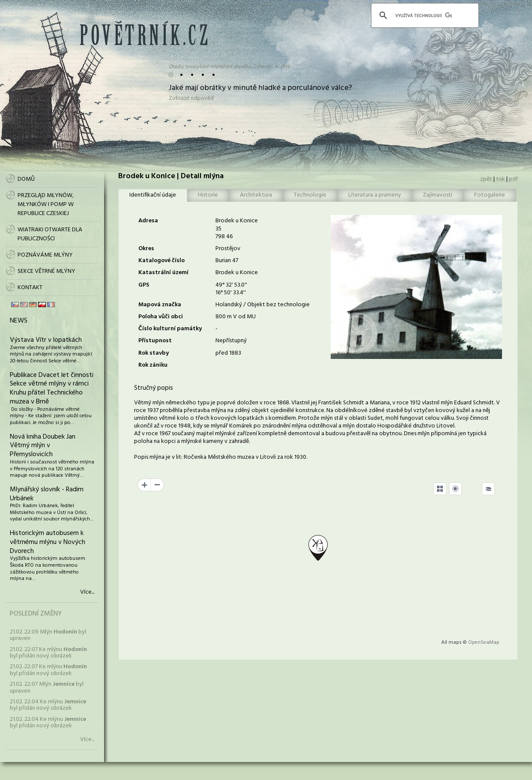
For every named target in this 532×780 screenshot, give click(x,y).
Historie (208, 195)
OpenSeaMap (484, 643)
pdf (513, 179)
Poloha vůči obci (161, 317)
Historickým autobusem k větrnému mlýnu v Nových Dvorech (48, 542)
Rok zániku (153, 365)
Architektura (256, 195)
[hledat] (424, 15)
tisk (501, 179)
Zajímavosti (438, 195)
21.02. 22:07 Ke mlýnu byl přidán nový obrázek (48, 653)
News (19, 321)
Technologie (310, 195)
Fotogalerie (490, 195)
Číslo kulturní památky (170, 329)
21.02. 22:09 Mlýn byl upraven (48, 635)
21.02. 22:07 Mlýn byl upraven (47, 687)
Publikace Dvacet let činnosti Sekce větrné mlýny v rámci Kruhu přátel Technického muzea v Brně (52, 389)
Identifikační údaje (153, 195)
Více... (87, 592)
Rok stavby (154, 353)
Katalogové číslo (161, 261)
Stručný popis (154, 388)
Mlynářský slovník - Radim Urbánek (47, 494)
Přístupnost (155, 341)
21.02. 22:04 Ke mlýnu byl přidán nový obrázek (48, 705)
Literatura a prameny (375, 195)
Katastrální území (163, 273)
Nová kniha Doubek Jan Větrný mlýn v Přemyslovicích (43, 446)
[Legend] (488, 489)
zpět (486, 179)
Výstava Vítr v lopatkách (46, 340)
